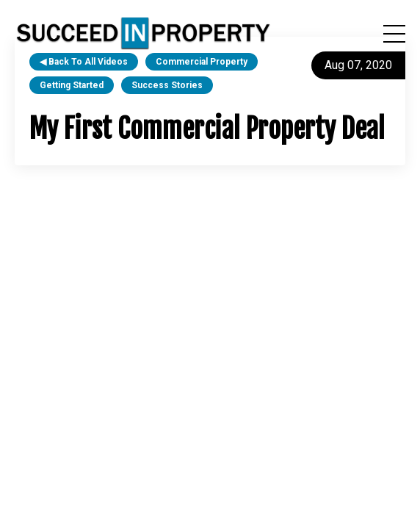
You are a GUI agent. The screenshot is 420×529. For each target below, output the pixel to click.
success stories (167, 85)
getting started (72, 85)
